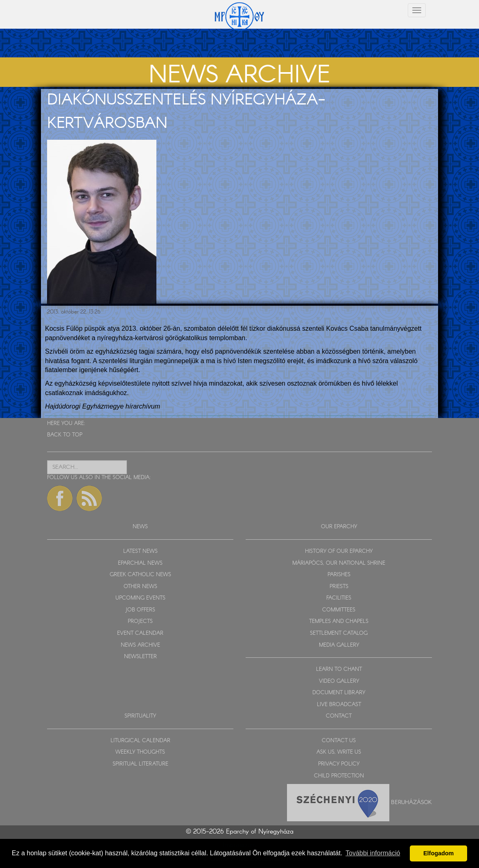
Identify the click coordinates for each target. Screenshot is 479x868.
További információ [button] (373, 853)
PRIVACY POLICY (339, 764)
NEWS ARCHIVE (140, 645)
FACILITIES (339, 598)
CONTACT (339, 716)
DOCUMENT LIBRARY (339, 693)
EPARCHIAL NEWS (140, 563)
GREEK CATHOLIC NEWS (140, 575)
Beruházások (411, 802)
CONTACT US (339, 741)
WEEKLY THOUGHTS (140, 752)
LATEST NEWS (140, 551)
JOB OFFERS (140, 610)
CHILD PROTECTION (339, 776)
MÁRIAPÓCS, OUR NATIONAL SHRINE (339, 563)
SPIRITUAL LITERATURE (140, 764)
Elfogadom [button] (438, 853)
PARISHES (339, 575)
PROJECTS (140, 621)
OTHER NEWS (140, 587)
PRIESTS (339, 587)
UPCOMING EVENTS (140, 598)
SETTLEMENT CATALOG (339, 633)
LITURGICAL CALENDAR (140, 741)
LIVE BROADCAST (339, 705)
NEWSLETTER (140, 657)
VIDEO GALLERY (339, 681)
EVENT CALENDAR (140, 633)
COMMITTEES (339, 610)
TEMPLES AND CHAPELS (339, 621)
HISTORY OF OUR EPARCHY (339, 551)
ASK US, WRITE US (339, 752)
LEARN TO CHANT (339, 669)
